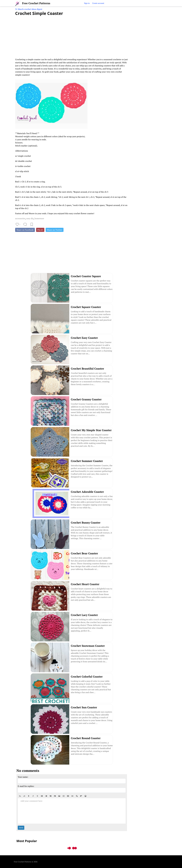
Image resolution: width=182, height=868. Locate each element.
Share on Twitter (55, 230)
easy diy (30, 218)
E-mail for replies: (26, 786)
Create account (98, 3)
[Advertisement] (72, 35)
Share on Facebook (25, 230)
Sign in (87, 3)
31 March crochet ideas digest (29, 9)
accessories (20, 218)
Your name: (23, 777)
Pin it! (40, 230)
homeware (39, 218)
